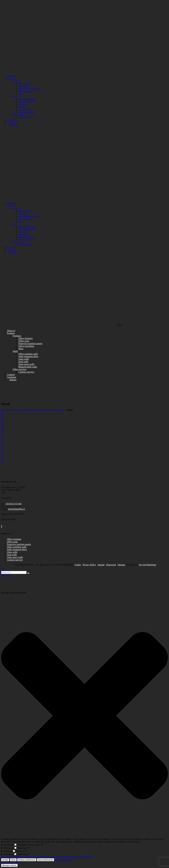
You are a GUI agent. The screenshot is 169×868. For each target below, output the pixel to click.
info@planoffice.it (16, 509)
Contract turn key (15, 560)
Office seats (44, 410)
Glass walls (12, 552)
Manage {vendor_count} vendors (48, 857)
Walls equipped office (17, 549)
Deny (13, 860)
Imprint (101, 565)
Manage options (9, 857)
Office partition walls (17, 547)
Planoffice (6, 410)
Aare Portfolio (19, 410)
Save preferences (46, 860)
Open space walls (15, 557)
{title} (4, 862)
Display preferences (27, 860)
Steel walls (12, 555)
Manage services (24, 857)
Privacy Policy (89, 565)
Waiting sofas (58, 410)
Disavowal (111, 565)
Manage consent (9, 865)
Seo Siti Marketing (147, 565)
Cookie (78, 565)
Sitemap (121, 565)
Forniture (33, 410)
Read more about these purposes (78, 857)
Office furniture (14, 539)
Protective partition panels (19, 544)
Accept (5, 860)
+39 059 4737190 (13, 504)
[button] (84, 716)
